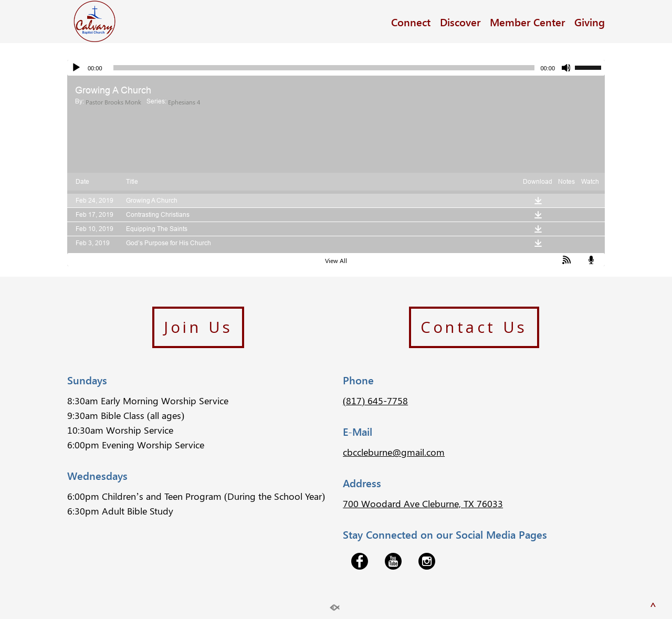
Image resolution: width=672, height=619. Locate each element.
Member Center (527, 22)
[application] (336, 68)
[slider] (324, 68)
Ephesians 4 (184, 102)
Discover (460, 22)
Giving (590, 22)
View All (336, 260)
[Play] (76, 68)
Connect (411, 22)
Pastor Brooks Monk (113, 102)
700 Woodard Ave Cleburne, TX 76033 (423, 503)
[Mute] (566, 68)
